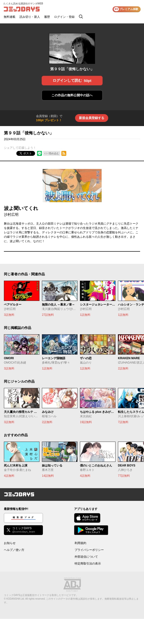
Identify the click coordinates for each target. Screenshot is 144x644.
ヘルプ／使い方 (14, 550)
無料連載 (10, 17)
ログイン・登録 (64, 17)
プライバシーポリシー (89, 550)
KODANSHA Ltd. (15, 599)
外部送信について (86, 557)
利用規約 (80, 543)
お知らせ (10, 543)
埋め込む (54, 153)
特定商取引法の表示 (88, 564)
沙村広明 (11, 214)
